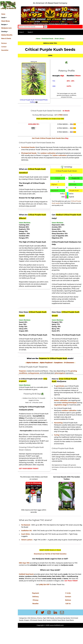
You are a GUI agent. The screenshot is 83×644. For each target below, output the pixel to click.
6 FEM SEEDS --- (66, 128)
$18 (75, 124)
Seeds (4, 18)
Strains (41, 633)
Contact (4, 47)
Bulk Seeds (48, 635)
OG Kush (73, 186)
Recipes (4, 25)
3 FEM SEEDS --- (66, 124)
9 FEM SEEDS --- (66, 132)
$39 (75, 132)
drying (54, 480)
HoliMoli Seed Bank (60, 635)
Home (3, 14)
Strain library (6, 21)
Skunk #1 (55, 193)
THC (54, 82)
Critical (58, 180)
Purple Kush (74, 193)
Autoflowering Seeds (64, 633)
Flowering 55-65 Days (33, 400)
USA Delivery (33, 633)
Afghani (55, 186)
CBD (55, 87)
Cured (41, 409)
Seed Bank (71, 635)
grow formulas (70, 478)
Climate (27, 443)
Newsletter (5, 50)
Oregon (28, 635)
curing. (60, 480)
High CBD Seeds (50, 633)
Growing (5, 31)
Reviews (4, 43)
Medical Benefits (7, 35)
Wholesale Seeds (37, 635)
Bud (54, 476)
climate (62, 478)
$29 (75, 128)
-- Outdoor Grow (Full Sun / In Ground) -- (35, 404)
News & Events (6, 38)
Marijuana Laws (6, 28)
